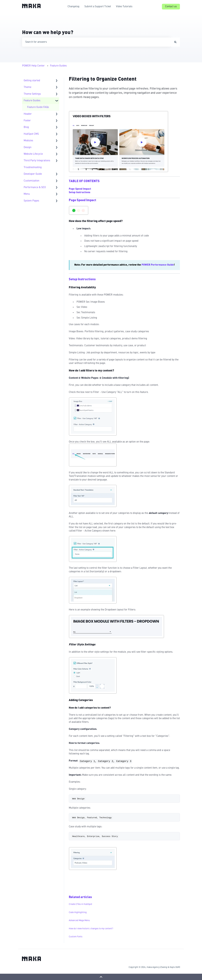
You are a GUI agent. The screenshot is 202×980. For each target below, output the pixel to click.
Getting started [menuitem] (32, 81)
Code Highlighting (78, 912)
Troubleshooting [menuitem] (33, 167)
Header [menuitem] (28, 114)
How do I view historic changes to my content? (91, 929)
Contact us (171, 7)
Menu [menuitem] (27, 194)
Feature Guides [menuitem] (32, 101)
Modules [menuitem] (28, 141)
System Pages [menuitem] (31, 201)
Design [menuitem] (28, 147)
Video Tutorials (124, 7)
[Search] (175, 42)
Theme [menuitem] (27, 87)
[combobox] (96, 42)
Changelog (73, 7)
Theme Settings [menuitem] (32, 94)
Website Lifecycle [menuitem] (33, 154)
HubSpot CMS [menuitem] (31, 134)
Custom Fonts (76, 937)
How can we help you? (48, 33)
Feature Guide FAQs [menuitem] (38, 107)
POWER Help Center (33, 66)
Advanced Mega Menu (79, 920)
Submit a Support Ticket (98, 7)
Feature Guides (58, 66)
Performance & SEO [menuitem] (35, 187)
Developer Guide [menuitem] (33, 174)
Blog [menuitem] (26, 127)
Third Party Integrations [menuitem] (37, 161)
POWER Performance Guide (158, 265)
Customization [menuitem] (31, 181)
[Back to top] (101, 977)
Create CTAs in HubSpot (80, 904)
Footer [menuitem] (27, 121)
